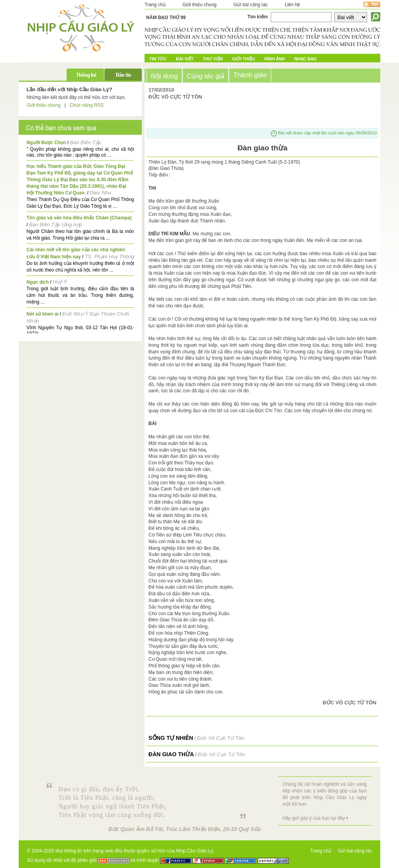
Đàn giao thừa (171, 754)
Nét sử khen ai (42, 314)
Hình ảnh (275, 59)
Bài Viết (184, 59)
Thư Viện (213, 59)
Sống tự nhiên (171, 738)
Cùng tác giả (206, 76)
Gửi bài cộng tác (251, 5)
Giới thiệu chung (199, 5)
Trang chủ (155, 5)
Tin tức (158, 59)
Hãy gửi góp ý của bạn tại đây (314, 818)
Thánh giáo (250, 75)
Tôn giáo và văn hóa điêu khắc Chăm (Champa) (79, 218)
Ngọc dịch (38, 282)
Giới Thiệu (244, 59)
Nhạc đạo (305, 59)
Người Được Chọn (46, 143)
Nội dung (164, 76)
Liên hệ (293, 5)
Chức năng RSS (87, 105)
